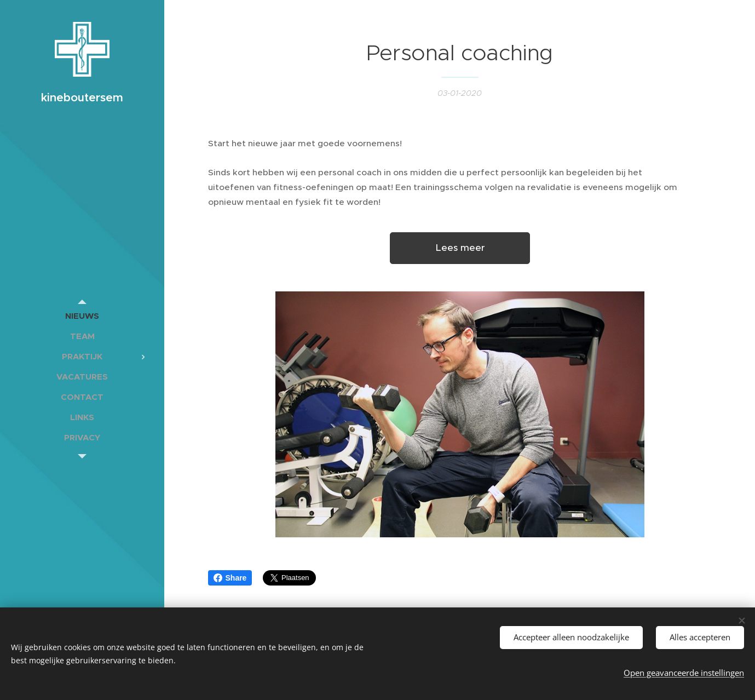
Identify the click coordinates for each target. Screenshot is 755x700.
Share (230, 578)
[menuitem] (82, 316)
